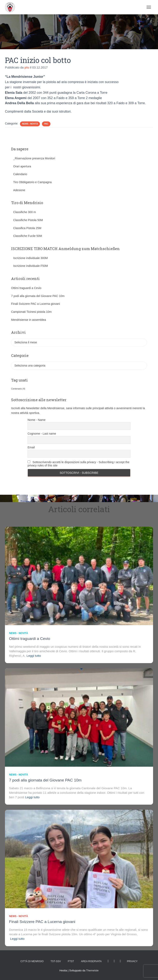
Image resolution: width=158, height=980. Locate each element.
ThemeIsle (92, 970)
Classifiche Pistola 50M (28, 220)
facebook (108, 961)
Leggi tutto (34, 656)
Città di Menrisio (32, 961)
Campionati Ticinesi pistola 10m (31, 312)
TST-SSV (56, 961)
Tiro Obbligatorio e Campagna (32, 182)
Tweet (120, 961)
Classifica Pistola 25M (27, 228)
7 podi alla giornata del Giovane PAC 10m (38, 296)
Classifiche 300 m (25, 212)
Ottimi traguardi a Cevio (26, 288)
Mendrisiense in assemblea (29, 320)
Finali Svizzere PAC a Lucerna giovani (35, 304)
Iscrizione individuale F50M (31, 266)
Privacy (132, 961)
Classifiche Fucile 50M (28, 236)
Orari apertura (22, 166)
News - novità (30, 124)
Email (31, 447)
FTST (71, 961)
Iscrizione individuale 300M (30, 258)
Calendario (20, 174)
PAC (46, 124)
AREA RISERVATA (91, 961)
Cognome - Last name (42, 434)
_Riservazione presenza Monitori (34, 158)
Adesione (19, 190)
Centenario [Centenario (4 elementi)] (18, 389)
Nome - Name (37, 420)
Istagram (114, 961)
